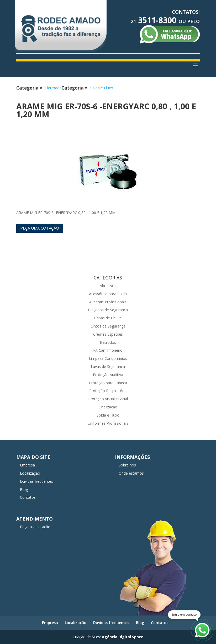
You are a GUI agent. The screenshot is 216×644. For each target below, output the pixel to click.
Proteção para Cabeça (108, 383)
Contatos (28, 497)
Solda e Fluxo (102, 88)
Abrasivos (108, 286)
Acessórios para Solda (108, 294)
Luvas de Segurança (108, 367)
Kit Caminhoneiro (108, 350)
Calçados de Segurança (108, 310)
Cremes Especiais (108, 334)
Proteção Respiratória (108, 391)
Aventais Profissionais (108, 302)
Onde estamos (131, 473)
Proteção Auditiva (108, 375)
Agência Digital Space (123, 637)
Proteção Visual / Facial (108, 399)
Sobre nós (127, 465)
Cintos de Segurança (108, 326)
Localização (30, 473)
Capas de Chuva (108, 318)
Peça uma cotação (40, 228)
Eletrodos (53, 88)
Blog (24, 489)
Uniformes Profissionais (108, 423)
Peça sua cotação (35, 527)
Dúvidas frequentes (36, 481)
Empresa (27, 465)
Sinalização (108, 407)
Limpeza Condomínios (108, 358)
